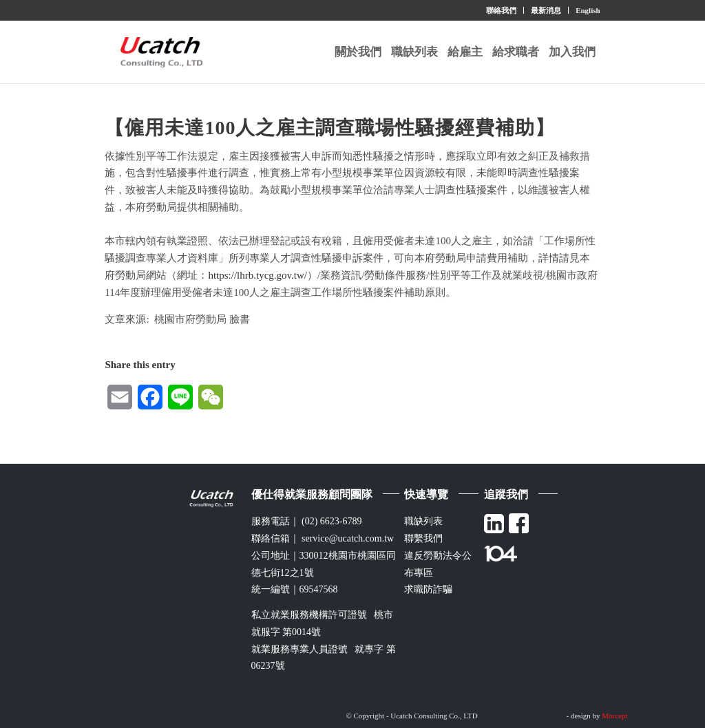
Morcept (614, 716)
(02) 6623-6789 (332, 521)
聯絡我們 (501, 10)
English (588, 10)
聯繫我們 (423, 538)
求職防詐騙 (428, 589)
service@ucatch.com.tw (348, 538)
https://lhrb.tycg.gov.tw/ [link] (257, 275)
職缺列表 (423, 521)
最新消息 (546, 10)
